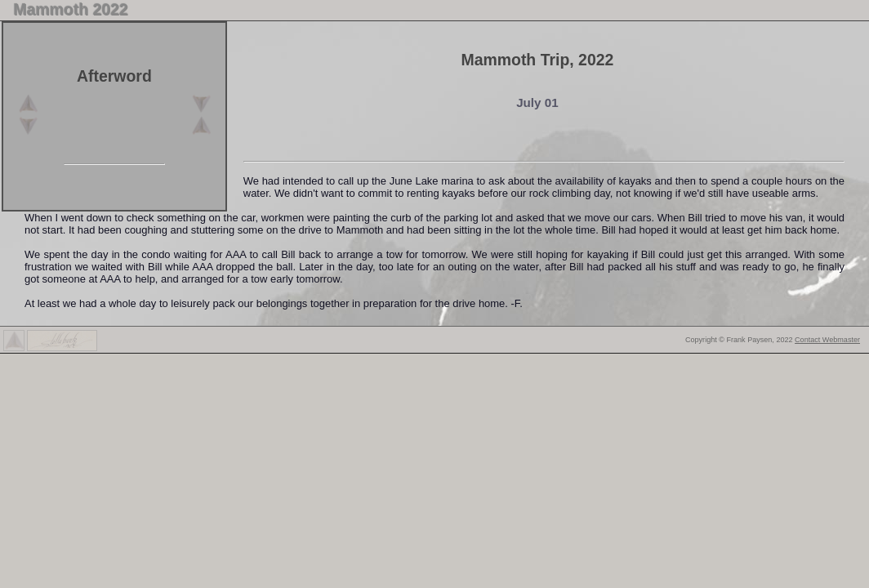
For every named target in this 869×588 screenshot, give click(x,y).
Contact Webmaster (827, 340)
